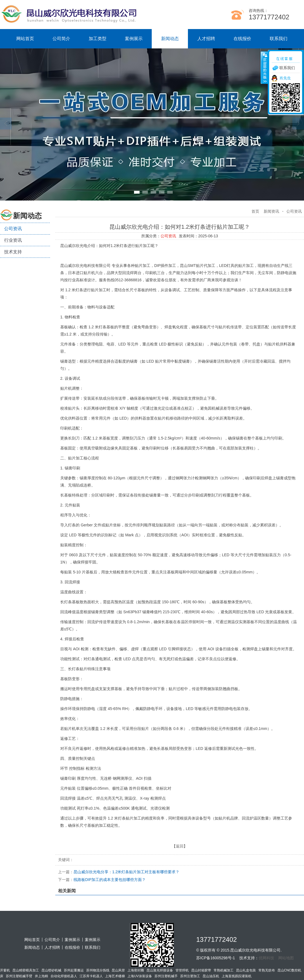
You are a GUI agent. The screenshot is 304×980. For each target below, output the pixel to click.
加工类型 (98, 39)
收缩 (264, 67)
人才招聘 (206, 39)
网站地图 (286, 958)
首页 (255, 211)
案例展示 (134, 39)
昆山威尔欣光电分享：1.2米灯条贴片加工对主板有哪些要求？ (119, 872)
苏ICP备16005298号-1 (216, 958)
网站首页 (25, 39)
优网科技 (266, 958)
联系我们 (279, 39)
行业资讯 (13, 240)
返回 (180, 846)
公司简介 (61, 39)
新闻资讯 (271, 211)
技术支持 (13, 252)
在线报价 (242, 39)
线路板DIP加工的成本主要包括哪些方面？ (102, 880)
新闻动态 (170, 39)
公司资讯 (13, 229)
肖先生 (285, 78)
